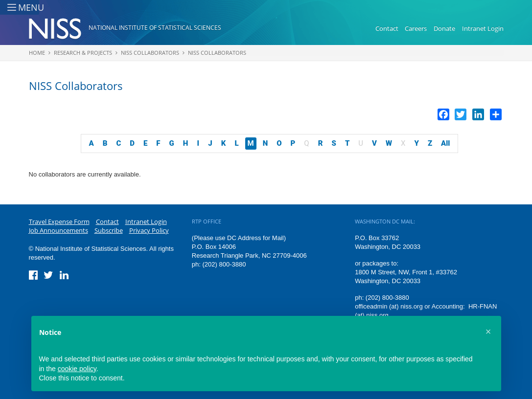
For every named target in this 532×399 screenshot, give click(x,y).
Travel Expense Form (59, 222)
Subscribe (109, 230)
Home (37, 53)
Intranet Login (483, 28)
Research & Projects (83, 53)
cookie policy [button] (77, 369)
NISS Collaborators (150, 53)
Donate (444, 28)
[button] (488, 332)
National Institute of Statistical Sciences (155, 28)
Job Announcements (58, 230)
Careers (416, 28)
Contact (387, 28)
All (445, 143)
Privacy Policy (149, 230)
